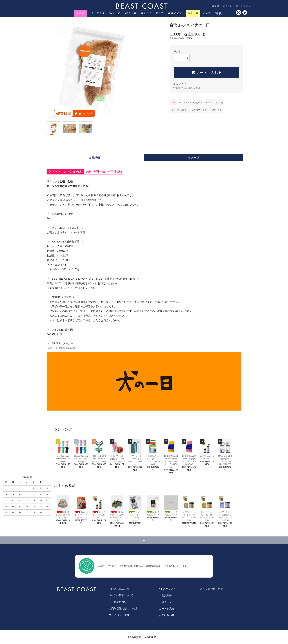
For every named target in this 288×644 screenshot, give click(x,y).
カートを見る (167, 609)
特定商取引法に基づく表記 (187, 88)
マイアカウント (167, 589)
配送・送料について (122, 595)
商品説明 (94, 158)
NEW (81, 13)
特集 (219, 13)
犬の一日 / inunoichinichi (144, 379)
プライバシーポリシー (122, 615)
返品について (180, 84)
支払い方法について (122, 589)
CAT (207, 13)
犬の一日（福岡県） (180, 110)
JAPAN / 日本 (216, 110)
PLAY (146, 13)
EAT (160, 13)
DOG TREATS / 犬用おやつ (190, 103)
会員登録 (214, 6)
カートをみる (243, 6)
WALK (115, 13)
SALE (193, 13)
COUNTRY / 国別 (199, 110)
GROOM (175, 13)
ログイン (227, 6)
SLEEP (98, 13)
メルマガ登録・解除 (212, 589)
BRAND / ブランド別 (214, 103)
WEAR (131, 13)
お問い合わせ (167, 615)
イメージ (194, 158)
